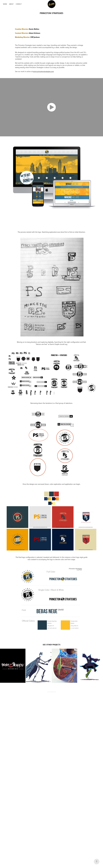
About (11, 4)
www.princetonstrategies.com (43, 71)
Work (5, 4)
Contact (19, 4)
